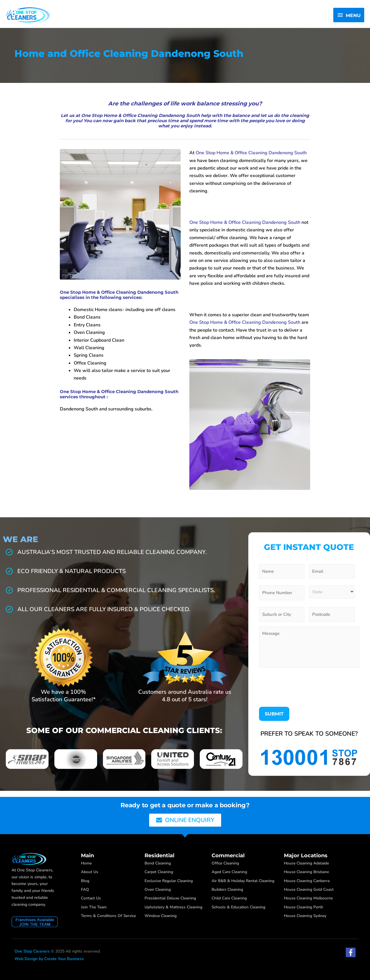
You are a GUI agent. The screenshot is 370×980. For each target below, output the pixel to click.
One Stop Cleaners (32, 951)
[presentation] (303, 692)
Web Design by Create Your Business (49, 959)
